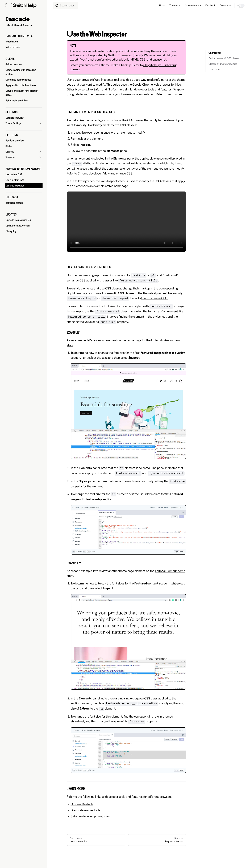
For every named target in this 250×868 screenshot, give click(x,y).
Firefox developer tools (85, 810)
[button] (24, 36)
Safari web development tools (90, 816)
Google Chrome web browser (151, 85)
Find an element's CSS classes (224, 58)
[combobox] (65, 6)
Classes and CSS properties (223, 64)
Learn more (214, 70)
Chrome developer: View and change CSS (105, 173)
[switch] (241, 6)
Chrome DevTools (82, 804)
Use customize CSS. (155, 298)
